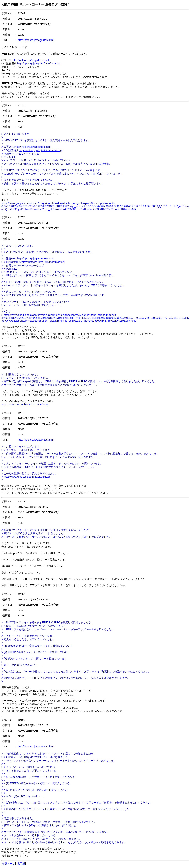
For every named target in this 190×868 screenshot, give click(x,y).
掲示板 (21, 864)
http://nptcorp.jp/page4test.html (36, 40)
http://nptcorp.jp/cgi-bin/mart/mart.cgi (39, 64)
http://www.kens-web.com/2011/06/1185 (25, 405)
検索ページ (9, 864)
